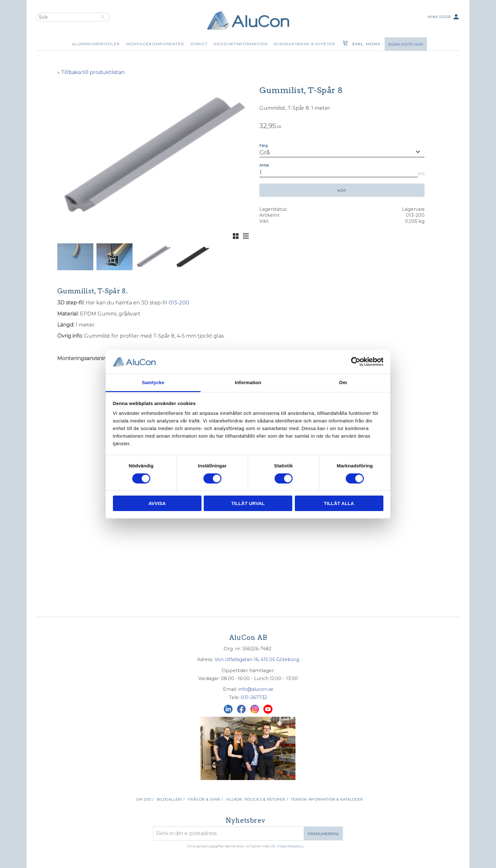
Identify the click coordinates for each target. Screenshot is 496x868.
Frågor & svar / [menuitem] (205, 799)
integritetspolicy (290, 846)
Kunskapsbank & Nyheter (305, 44)
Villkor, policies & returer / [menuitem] (257, 799)
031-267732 (254, 697)
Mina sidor (444, 17)
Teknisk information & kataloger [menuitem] (327, 799)
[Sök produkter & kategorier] (66, 17)
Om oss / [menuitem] (145, 799)
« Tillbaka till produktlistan (91, 72)
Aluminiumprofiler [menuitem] (96, 44)
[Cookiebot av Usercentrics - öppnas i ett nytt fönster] (356, 362)
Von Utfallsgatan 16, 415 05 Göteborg (257, 659)
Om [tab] (343, 382)
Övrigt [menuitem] (199, 44)
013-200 (179, 303)
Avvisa (157, 503)
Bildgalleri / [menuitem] (171, 799)
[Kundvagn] (344, 44)
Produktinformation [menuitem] (241, 44)
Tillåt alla (339, 503)
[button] (236, 236)
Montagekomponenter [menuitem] (155, 44)
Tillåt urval (248, 503)
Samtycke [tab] (153, 382)
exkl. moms (366, 44)
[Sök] (103, 17)
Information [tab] (248, 382)
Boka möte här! (406, 44)
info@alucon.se (256, 689)
